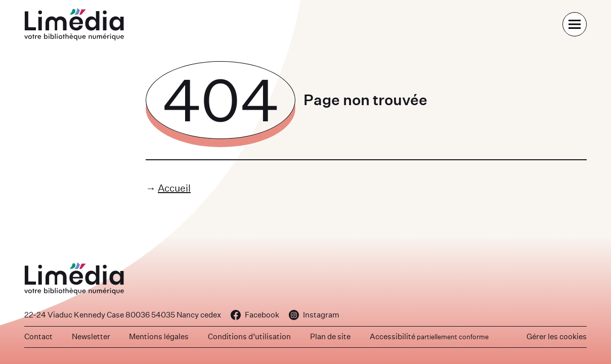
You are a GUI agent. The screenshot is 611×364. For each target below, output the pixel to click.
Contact (38, 336)
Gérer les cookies (557, 336)
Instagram (314, 315)
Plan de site (330, 336)
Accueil (174, 188)
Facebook (255, 315)
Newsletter (91, 336)
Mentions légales (159, 336)
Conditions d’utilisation (249, 336)
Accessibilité (429, 336)
